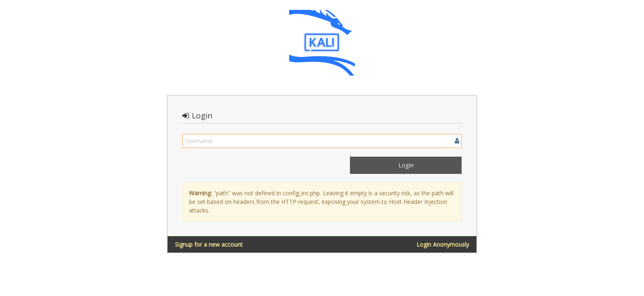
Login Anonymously (443, 244)
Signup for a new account (209, 244)
